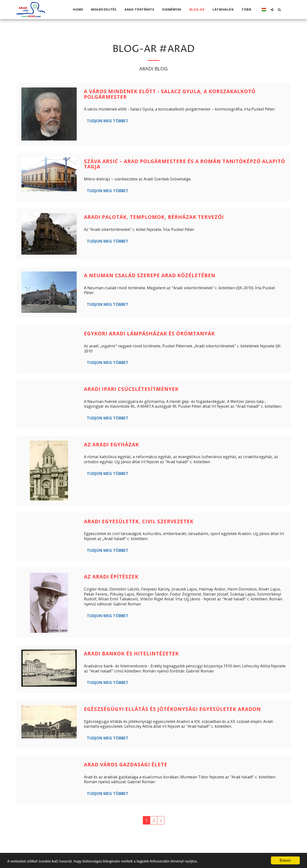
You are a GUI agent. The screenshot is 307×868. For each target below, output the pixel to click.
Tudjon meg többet (108, 121)
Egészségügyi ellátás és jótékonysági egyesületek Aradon (172, 709)
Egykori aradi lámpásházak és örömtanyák (149, 333)
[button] (272, 10)
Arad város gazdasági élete (126, 764)
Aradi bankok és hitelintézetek (131, 653)
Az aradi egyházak (111, 444)
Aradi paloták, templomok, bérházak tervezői (154, 217)
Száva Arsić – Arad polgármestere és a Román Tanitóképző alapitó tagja (185, 164)
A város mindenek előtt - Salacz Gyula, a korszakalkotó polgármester (170, 94)
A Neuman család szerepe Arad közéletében (150, 275)
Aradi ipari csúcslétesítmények (131, 389)
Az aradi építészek (111, 577)
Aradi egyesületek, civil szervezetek (139, 521)
